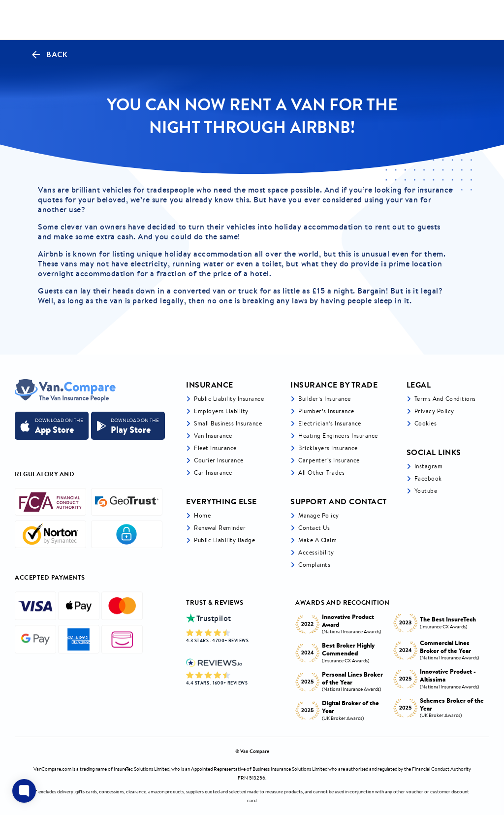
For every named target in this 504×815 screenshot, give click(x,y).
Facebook (428, 478)
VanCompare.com (52, 769)
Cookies (426, 423)
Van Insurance (213, 436)
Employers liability (221, 411)
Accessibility (316, 552)
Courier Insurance (219, 460)
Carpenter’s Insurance (329, 460)
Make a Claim (317, 540)
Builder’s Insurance (325, 399)
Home (202, 515)
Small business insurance (228, 423)
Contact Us (314, 528)
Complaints (314, 565)
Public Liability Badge (224, 540)
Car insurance (213, 473)
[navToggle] (481, 20)
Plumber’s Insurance (326, 411)
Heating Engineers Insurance (338, 436)
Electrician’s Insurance (330, 423)
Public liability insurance (229, 399)
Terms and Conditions (445, 399)
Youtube (426, 491)
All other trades (321, 473)
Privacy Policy (434, 411)
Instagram (429, 466)
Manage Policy (319, 515)
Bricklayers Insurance (328, 448)
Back (49, 55)
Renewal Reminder (220, 528)
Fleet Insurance (215, 448)
